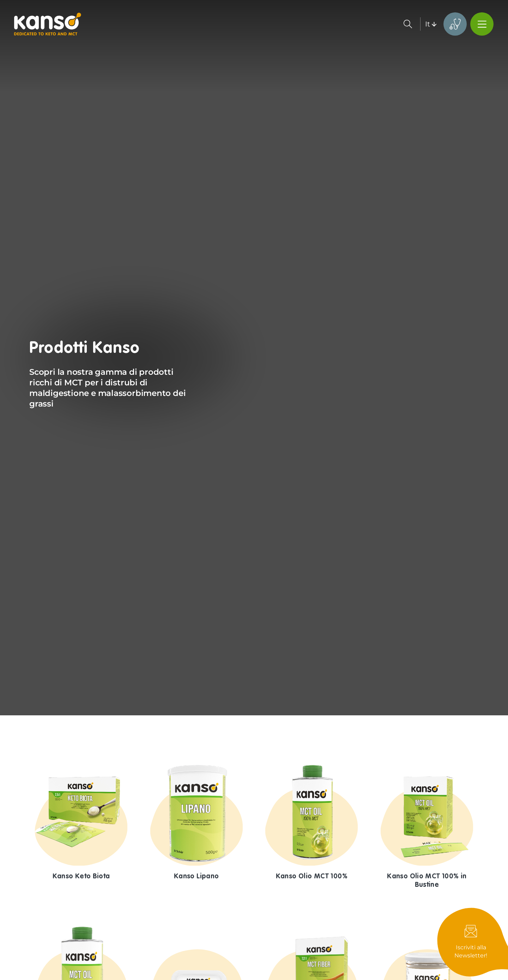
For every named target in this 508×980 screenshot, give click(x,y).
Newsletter (473, 942)
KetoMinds (455, 24)
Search (408, 24)
